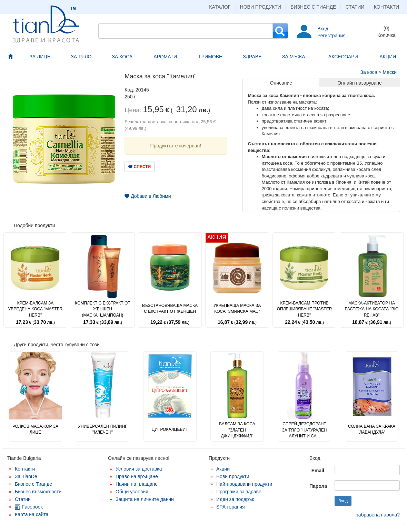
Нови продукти (261, 7)
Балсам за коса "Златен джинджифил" (237, 430)
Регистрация (331, 36)
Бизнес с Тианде (313, 7)
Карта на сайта (32, 514)
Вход (323, 29)
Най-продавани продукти (244, 484)
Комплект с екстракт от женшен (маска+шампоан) (102, 309)
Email (318, 471)
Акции (223, 469)
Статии (355, 7)
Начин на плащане (137, 484)
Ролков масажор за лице (35, 429)
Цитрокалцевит (170, 429)
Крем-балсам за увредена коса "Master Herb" (36, 309)
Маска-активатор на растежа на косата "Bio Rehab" (372, 309)
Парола (318, 486)
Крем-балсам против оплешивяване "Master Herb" (305, 309)
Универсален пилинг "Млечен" (102, 429)
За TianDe (26, 476)
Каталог (220, 7)
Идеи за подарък (235, 499)
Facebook (29, 507)
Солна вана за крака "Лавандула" (372, 429)
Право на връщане (137, 476)
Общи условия (132, 492)
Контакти (386, 7)
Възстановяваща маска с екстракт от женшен (170, 308)
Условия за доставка (139, 469)
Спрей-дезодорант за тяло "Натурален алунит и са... (305, 430)
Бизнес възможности (38, 492)
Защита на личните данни (145, 499)
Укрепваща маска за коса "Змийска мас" (237, 308)
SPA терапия (231, 507)
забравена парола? (378, 515)
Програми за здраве (239, 492)
